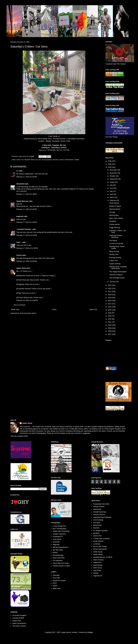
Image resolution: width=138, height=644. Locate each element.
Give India (56, 578)
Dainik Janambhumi (19, 623)
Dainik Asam (17, 621)
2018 (110, 301)
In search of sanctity (116, 244)
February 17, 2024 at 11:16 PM (27, 248)
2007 (110, 334)
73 (16, 580)
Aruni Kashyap (98, 520)
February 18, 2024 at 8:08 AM (26, 261)
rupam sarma (21, 268)
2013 (110, 316)
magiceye (20, 216)
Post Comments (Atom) (28, 313)
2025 (110, 164)
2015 (110, 310)
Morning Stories (115, 209)
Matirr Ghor (34, 160)
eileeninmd (20, 184)
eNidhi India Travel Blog (61, 531)
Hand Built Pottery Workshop (116, 236)
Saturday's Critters (59, 148)
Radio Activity (98, 554)
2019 (110, 298)
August (112, 182)
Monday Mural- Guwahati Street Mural (118, 268)
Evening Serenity (115, 258)
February (113, 200)
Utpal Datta (97, 571)
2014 (110, 313)
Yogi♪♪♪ (19, 242)
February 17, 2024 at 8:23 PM (27, 235)
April (112, 194)
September (114, 179)
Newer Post (15, 310)
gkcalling (96, 533)
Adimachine (97, 509)
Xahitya (96, 573)
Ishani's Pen (97, 536)
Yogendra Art (98, 576)
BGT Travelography (59, 529)
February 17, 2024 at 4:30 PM (27, 194)
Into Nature (113, 241)
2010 (110, 325)
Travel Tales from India (61, 563)
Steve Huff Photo (59, 558)
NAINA (55, 553)
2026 (110, 161)
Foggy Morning (115, 228)
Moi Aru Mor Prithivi (100, 547)
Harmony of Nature (116, 275)
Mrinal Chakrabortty (100, 549)
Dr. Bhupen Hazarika (100, 531)
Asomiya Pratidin (18, 618)
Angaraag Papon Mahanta (102, 517)
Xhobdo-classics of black (61, 566)
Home (54, 310)
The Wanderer (58, 561)
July (111, 185)
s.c (17, 171)
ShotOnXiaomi (69, 160)
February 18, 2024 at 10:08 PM (27, 300)
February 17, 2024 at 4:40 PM (27, 209)
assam (18, 160)
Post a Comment (19, 305)
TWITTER (59, 150)
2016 (110, 307)
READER (113, 221)
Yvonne (19, 255)
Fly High (112, 212)
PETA (55, 583)
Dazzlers (96, 528)
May (111, 191)
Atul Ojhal (97, 523)
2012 (110, 319)
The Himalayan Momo (117, 278)
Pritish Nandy (98, 552)
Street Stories (114, 203)
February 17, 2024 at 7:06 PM (27, 222)
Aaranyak (56, 575)
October (113, 176)
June (112, 188)
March (112, 197)
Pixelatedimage (58, 555)
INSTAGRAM (51, 150)
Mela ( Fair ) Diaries (116, 218)
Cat (22, 160)
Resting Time (114, 254)
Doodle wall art (115, 224)
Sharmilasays (98, 565)
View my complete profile (19, 436)
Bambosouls (98, 525)
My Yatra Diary (58, 550)
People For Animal (59, 581)
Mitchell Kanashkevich (60, 547)
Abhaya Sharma (99, 507)
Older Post (93, 310)
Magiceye (56, 545)
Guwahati (27, 160)
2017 (110, 304)
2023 (110, 285)
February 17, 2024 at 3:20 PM (27, 177)
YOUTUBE (66, 150)
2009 (110, 328)
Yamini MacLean (22, 201)
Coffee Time (114, 261)
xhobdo (77, 160)
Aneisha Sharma (99, 515)
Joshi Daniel (57, 539)
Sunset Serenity (115, 264)
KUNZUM (56, 542)
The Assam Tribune (19, 626)
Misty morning (114, 251)
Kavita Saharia (98, 541)
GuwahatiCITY (58, 537)
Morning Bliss (114, 215)
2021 (110, 292)
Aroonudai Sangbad (19, 615)
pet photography (47, 160)
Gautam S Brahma (59, 534)
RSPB (55, 586)
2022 (110, 289)
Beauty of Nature (115, 206)
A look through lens (59, 526)
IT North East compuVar (102, 539)
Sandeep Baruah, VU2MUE (103, 557)
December (114, 170)
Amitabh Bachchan (100, 512)
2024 (110, 167)
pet (40, 160)
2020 (110, 295)
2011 (110, 322)
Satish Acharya (98, 560)
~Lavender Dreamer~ (24, 229)
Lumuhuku (97, 544)
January (113, 282)
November (114, 173)
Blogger (90, 632)
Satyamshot (97, 562)
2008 (110, 331)
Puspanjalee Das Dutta (101, 504)
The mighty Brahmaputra (118, 272)
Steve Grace (98, 568)
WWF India (57, 589)
